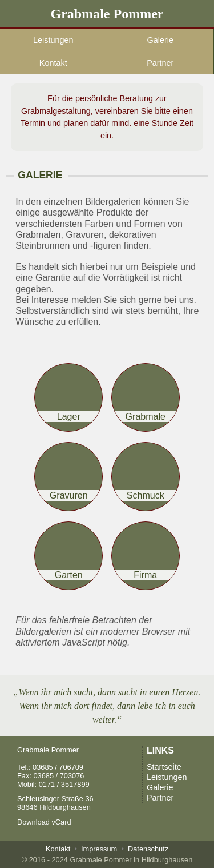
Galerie (160, 40)
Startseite (164, 767)
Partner (160, 63)
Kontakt (53, 63)
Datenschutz (148, 849)
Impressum (99, 849)
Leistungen (53, 40)
